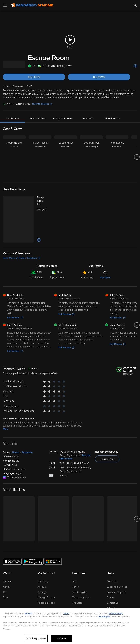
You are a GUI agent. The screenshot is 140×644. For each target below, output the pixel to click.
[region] (70, 626)
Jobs (109, 599)
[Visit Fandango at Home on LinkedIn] (6, 606)
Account (42, 567)
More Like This (113, 119)
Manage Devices (46, 578)
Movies (7, 567)
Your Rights (104, 617)
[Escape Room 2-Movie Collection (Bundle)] (38, 201)
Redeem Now (107, 439)
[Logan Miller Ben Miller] (66, 157)
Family (75, 567)
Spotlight (8, 562)
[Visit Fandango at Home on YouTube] (21, 606)
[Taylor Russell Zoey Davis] (40, 157)
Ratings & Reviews (63, 119)
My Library (43, 562)
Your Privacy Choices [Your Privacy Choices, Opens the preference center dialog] (36, 638)
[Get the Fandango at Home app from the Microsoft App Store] (53, 541)
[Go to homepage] (32, 5)
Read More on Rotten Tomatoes (21, 238)
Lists (74, 562)
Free (5, 578)
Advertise (112, 588)
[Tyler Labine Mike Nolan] (117, 157)
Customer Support (116, 572)
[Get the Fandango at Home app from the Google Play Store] (33, 541)
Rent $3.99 (34, 77)
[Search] (135, 5)
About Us (112, 562)
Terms (66, 613)
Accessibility (113, 594)
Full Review (15, 298)
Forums (111, 578)
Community (87, 258)
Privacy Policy (116, 613)
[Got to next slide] (137, 157)
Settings (42, 572)
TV (4, 572)
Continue (62, 638)
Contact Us (113, 583)
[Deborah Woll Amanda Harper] (91, 157)
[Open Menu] (5, 5)
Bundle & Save (38, 119)
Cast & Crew (12, 119)
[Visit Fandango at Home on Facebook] (13, 606)
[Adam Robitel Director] (14, 157)
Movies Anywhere (82, 578)
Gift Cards (77, 583)
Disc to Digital (79, 572)
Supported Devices (117, 567)
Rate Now (105, 258)
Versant (28, 613)
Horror (16, 433)
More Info (88, 119)
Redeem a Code (46, 583)
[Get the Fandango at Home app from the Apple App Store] (12, 541)
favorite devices (42, 104)
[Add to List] (135, 66)
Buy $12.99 (99, 77)
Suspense (27, 433)
